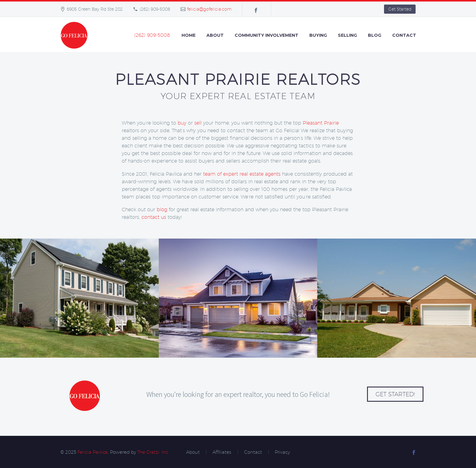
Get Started (400, 9)
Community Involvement (267, 35)
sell (198, 123)
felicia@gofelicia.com (209, 9)
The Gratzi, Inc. (153, 452)
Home (189, 35)
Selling (347, 35)
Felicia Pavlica (93, 452)
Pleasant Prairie (321, 123)
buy (182, 123)
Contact (404, 35)
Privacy (282, 452)
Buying (318, 35)
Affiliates (222, 452)
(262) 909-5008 (155, 9)
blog (162, 210)
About (215, 35)
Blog (375, 35)
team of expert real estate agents (242, 174)
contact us (154, 217)
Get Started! (395, 394)
